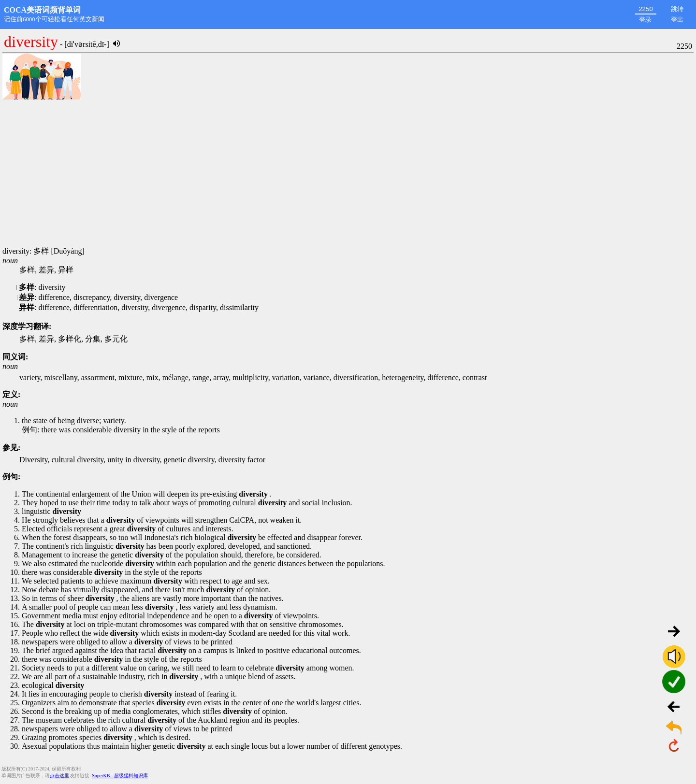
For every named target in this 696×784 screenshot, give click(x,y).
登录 (645, 20)
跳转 (677, 9)
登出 (677, 20)
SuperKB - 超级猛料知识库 (120, 776)
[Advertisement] (348, 174)
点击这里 (59, 776)
